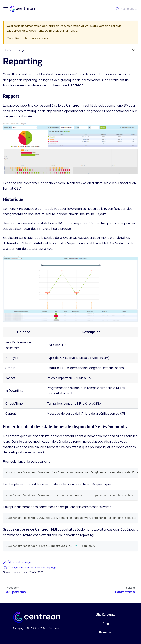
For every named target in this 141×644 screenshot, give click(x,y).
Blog (106, 623)
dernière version (36, 38)
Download (106, 632)
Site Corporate (106, 615)
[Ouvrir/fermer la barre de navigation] (6, 9)
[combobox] (125, 9)
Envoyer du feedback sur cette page (32, 567)
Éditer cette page (17, 562)
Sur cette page (15, 50)
